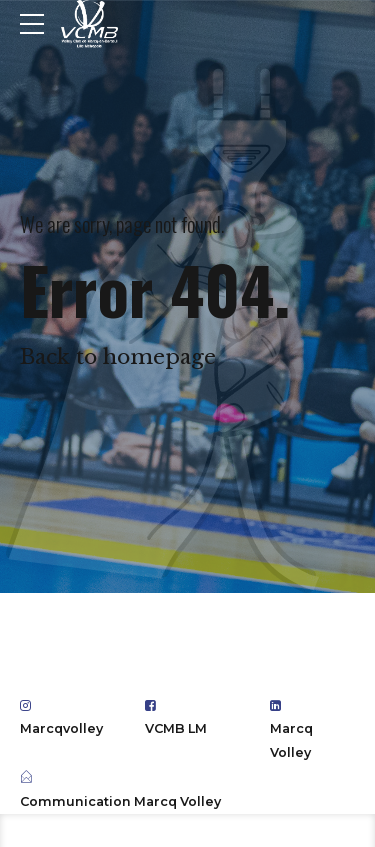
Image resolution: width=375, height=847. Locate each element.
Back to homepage (118, 357)
